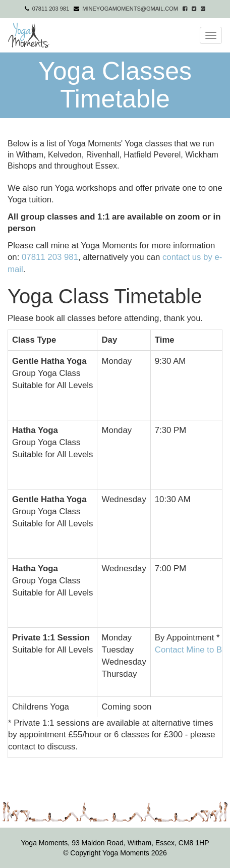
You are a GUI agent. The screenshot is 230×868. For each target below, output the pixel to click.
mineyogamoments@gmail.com (130, 9)
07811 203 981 (51, 9)
